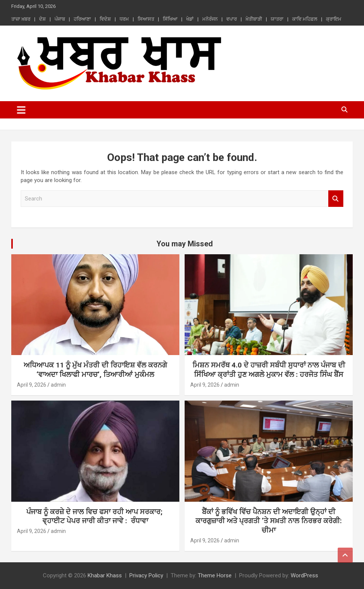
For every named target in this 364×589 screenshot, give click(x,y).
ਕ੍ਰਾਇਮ (334, 19)
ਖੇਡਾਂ (190, 19)
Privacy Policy (146, 575)
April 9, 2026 (32, 385)
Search (336, 199)
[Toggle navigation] (21, 110)
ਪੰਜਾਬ (60, 19)
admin (58, 385)
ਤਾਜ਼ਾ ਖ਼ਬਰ (21, 19)
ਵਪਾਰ (232, 19)
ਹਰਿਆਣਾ (82, 19)
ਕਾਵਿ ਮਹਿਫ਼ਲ (305, 19)
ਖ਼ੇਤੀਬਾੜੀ (254, 19)
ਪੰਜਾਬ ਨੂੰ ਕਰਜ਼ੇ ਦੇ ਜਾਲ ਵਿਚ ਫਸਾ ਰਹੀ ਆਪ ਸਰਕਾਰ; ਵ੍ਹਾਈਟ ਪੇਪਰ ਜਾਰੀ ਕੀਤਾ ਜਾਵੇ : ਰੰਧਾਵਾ (95, 516)
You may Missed (185, 244)
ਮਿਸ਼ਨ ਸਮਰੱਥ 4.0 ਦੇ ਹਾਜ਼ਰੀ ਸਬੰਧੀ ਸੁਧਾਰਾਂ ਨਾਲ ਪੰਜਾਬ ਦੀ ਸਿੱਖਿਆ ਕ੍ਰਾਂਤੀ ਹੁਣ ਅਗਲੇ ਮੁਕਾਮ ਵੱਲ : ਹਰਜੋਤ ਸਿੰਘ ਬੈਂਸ (269, 370)
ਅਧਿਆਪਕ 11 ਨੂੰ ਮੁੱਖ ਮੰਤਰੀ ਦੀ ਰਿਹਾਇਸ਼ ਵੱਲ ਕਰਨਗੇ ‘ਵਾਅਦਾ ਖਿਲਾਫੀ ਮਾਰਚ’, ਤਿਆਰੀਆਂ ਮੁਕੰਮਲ (95, 370)
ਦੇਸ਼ (42, 19)
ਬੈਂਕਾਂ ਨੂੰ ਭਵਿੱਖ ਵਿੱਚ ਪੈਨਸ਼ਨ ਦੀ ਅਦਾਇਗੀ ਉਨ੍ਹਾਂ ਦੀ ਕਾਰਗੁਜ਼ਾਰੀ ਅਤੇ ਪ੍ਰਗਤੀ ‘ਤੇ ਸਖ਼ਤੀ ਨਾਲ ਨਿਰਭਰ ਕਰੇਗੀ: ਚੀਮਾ (269, 521)
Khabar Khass (105, 575)
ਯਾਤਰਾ (277, 19)
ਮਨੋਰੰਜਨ (210, 19)
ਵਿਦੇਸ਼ (105, 19)
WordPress (304, 575)
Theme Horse (215, 575)
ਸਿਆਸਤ (146, 19)
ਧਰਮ (124, 19)
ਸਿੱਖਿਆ (170, 19)
